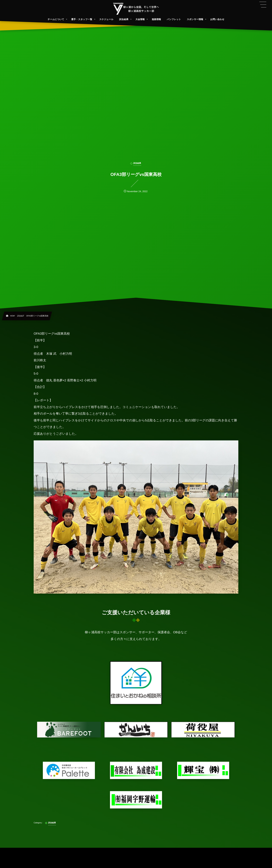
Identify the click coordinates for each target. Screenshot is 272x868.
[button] (263, 5)
